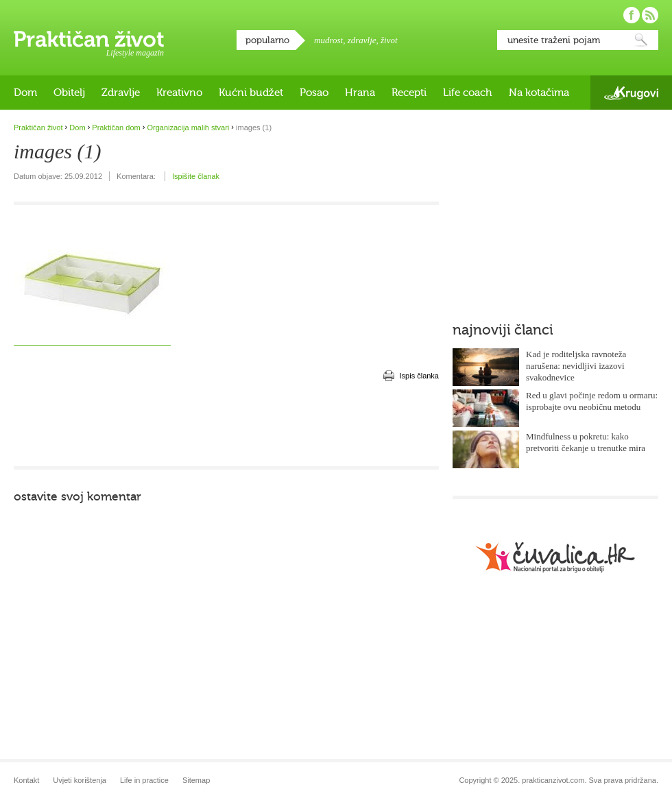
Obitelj (69, 93)
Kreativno (179, 93)
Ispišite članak (196, 176)
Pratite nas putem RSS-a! (650, 15)
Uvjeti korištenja (80, 780)
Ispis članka (419, 376)
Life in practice (144, 780)
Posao (314, 93)
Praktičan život (89, 39)
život (389, 40)
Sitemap (196, 780)
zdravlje (362, 40)
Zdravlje (121, 93)
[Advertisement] (226, 425)
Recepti (409, 93)
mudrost (328, 40)
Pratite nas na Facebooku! (632, 15)
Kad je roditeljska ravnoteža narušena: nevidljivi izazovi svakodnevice (576, 366)
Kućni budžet (251, 93)
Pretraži (641, 40)
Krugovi (631, 93)
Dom (25, 93)
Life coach (468, 93)
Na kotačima (539, 93)
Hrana (360, 93)
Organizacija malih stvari (188, 128)
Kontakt (26, 780)
